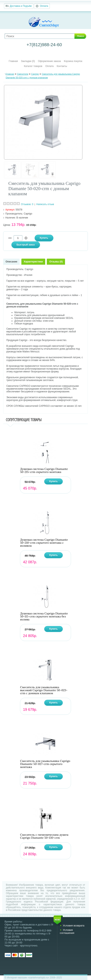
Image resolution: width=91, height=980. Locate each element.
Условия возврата (74, 926)
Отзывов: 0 (27, 204)
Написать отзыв (45, 204)
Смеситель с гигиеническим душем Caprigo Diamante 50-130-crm (44, 836)
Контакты (62, 66)
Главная (13, 61)
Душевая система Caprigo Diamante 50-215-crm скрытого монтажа (44, 471)
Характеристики (33, 262)
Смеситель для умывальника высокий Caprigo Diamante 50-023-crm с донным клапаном (44, 690)
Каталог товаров (33, 66)
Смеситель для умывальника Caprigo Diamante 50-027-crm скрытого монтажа (45, 764)
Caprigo (35, 74)
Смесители (23, 74)
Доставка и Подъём (21, 6)
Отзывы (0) (56, 262)
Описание (11, 262)
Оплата (44, 6)
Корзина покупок (73, 61)
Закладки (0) (28, 61)
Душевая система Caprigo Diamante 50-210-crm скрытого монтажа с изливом (44, 543)
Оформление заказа (49, 61)
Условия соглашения (67, 931)
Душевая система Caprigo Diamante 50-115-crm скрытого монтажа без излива (44, 617)
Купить (54, 481)
